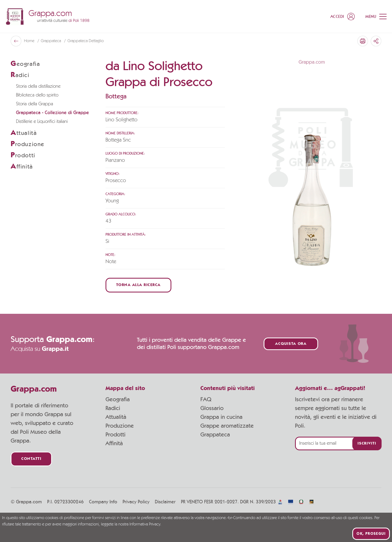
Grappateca (51, 41)
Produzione (120, 426)
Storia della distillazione (38, 86)
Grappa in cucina (221, 417)
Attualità (116, 417)
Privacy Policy (136, 502)
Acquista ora (291, 344)
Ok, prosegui (371, 534)
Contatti (31, 459)
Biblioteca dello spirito (37, 95)
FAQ (206, 399)
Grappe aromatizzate (227, 426)
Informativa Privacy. (145, 524)
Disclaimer (165, 502)
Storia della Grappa (35, 104)
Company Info (103, 502)
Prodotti (116, 435)
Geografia (118, 399)
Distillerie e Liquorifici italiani (42, 122)
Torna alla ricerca (138, 285)
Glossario (212, 408)
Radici (113, 408)
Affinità (114, 443)
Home (30, 41)
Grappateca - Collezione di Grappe (52, 113)
